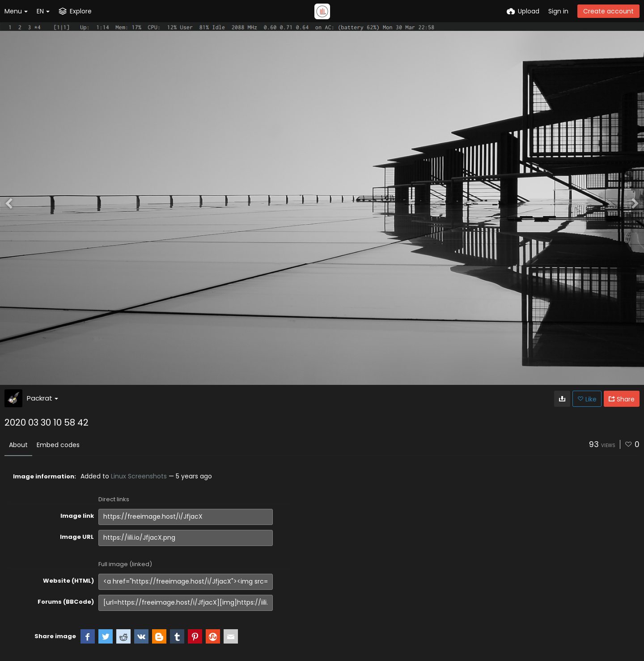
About (18, 445)
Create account (608, 11)
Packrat (42, 398)
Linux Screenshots (139, 476)
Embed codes (58, 445)
